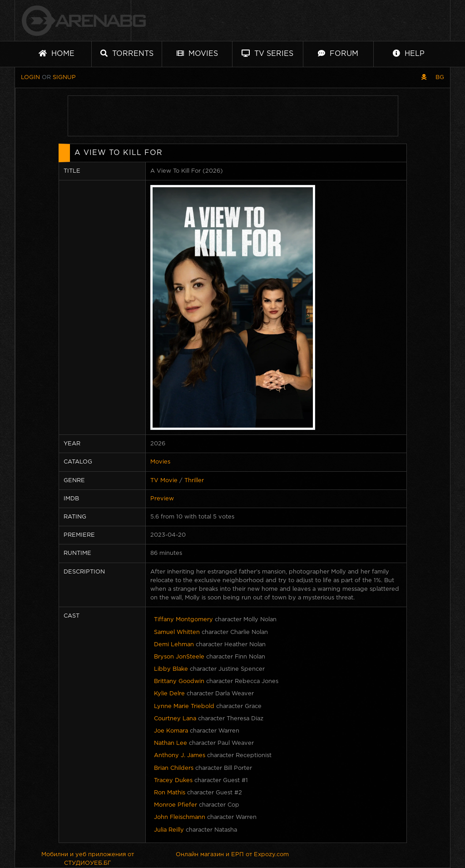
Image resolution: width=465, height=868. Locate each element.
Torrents (127, 53)
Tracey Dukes (173, 781)
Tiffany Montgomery (183, 620)
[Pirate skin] (424, 77)
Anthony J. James (180, 756)
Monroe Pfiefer (176, 805)
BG (440, 77)
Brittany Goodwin (179, 681)
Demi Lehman (174, 645)
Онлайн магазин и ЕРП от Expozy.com (232, 855)
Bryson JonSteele (179, 657)
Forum (338, 53)
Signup (64, 77)
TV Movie (164, 481)
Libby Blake (171, 669)
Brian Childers (174, 768)
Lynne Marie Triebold (184, 706)
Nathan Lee (171, 743)
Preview (162, 499)
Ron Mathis (170, 793)
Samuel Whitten (177, 632)
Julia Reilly (169, 830)
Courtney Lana (175, 719)
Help (409, 53)
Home (57, 53)
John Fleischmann (180, 817)
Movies (197, 53)
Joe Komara (171, 731)
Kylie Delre (169, 694)
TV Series (267, 53)
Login (30, 77)
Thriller (194, 481)
